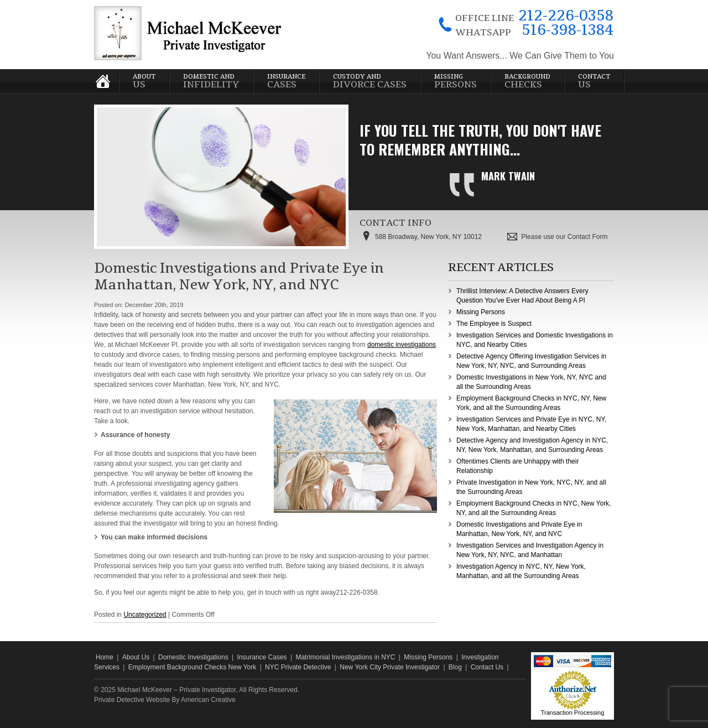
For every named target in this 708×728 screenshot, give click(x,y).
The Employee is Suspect (494, 324)
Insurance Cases (262, 657)
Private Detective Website (132, 700)
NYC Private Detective (298, 667)
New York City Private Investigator (390, 667)
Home (105, 657)
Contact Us (487, 667)
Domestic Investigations (193, 657)
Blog (455, 667)
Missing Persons (481, 312)
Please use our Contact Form (564, 237)
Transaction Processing (573, 713)
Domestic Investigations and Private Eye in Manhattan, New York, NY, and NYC (239, 277)
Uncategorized (145, 615)
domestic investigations (402, 345)
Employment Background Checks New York (192, 667)
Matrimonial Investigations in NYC (345, 657)
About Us (136, 657)
